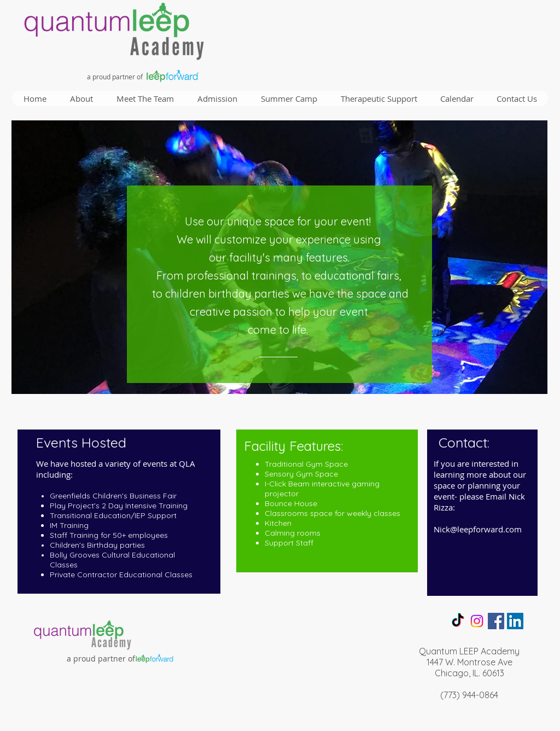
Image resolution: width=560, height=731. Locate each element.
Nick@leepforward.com (478, 529)
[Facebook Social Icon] (496, 621)
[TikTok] (458, 621)
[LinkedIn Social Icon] (515, 621)
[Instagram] (477, 621)
